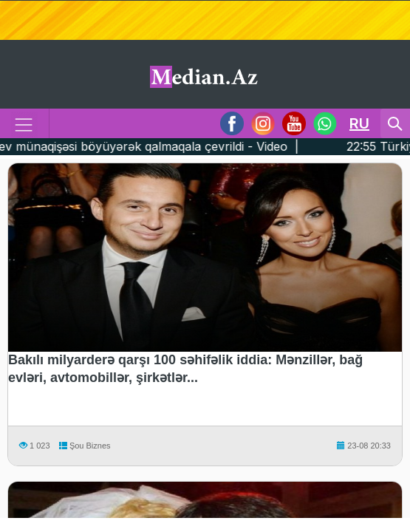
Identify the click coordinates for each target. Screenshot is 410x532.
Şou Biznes (84, 446)
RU (359, 123)
